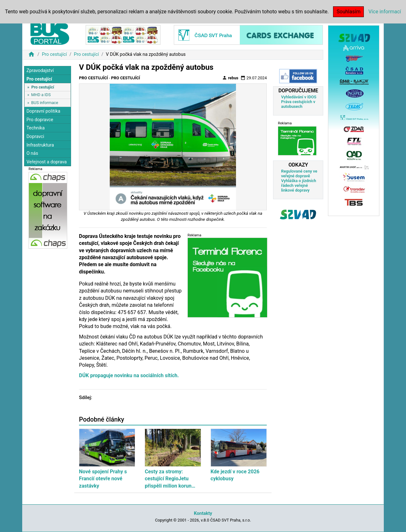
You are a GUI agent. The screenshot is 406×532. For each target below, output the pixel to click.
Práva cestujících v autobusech (298, 104)
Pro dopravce (40, 120)
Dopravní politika (43, 111)
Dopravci (35, 137)
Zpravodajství (40, 71)
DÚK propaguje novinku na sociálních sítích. (129, 375)
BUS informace (45, 103)
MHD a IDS (41, 95)
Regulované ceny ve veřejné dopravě (299, 174)
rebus (230, 78)
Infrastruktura (40, 145)
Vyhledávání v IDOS (299, 97)
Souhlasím (348, 12)
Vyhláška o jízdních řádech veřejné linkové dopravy (298, 185)
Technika (36, 128)
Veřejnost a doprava (46, 162)
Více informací (385, 12)
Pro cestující (54, 54)
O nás (32, 153)
